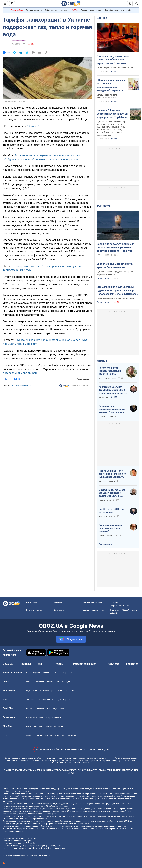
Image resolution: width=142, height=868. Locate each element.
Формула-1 (67, 682)
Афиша (29, 735)
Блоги (94, 664)
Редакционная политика (22, 386)
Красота (48, 735)
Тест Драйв (31, 700)
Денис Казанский (106, 417)
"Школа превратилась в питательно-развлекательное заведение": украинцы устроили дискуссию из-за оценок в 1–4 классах (111, 85)
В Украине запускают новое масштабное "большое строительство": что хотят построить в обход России (113, 60)
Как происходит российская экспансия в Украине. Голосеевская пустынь (112, 409)
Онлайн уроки (49, 691)
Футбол (29, 682)
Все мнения (105, 544)
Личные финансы (18, 41)
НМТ (73, 691)
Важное (102, 18)
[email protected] (35, 848)
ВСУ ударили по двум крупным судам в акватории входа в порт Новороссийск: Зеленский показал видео (117, 291)
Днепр (58, 673)
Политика (26, 664)
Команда (58, 602)
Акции (58, 700)
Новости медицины (35, 726)
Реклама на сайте (34, 610)
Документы (59, 610)
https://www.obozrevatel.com (97, 789)
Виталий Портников (107, 481)
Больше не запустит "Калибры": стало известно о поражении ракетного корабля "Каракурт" (116, 247)
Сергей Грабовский (106, 536)
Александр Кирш (106, 517)
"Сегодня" (33, 126)
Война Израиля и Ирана (56, 10)
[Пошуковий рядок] (137, 4)
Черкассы (68, 673)
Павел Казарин (105, 500)
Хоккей (50, 682)
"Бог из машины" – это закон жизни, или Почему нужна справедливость (112, 474)
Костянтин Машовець (108, 378)
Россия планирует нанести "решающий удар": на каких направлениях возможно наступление (110, 371)
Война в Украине (34, 10)
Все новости (133, 664)
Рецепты (30, 709)
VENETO (74, 10)
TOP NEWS (104, 206)
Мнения (102, 361)
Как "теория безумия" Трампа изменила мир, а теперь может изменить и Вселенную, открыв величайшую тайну (113, 390)
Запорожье (48, 673)
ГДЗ (28, 691)
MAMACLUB (51, 726)
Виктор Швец (104, 397)
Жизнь (59, 664)
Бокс (58, 682)
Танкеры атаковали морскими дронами (115, 298)
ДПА (60, 691)
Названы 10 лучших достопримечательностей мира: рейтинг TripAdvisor (112, 114)
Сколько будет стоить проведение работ (116, 68)
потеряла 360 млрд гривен (20, 373)
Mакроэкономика (53, 717)
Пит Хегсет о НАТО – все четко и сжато (112, 511)
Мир (40, 664)
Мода (57, 735)
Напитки (40, 709)
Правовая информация (92, 602)
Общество (114, 664)
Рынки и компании (35, 717)
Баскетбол (40, 682)
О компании (32, 602)
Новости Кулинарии (55, 709)
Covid (61, 726)
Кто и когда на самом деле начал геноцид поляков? (110, 528)
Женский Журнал (69, 735)
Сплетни (39, 735)
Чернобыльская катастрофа (118, 10)
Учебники (36, 691)
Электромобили (46, 700)
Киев (28, 673)
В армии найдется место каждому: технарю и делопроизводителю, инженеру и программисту (112, 493)
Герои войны (17, 10)
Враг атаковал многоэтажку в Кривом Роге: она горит (115, 266)
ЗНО (66, 691)
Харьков (37, 673)
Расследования (82, 664)
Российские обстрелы (91, 10)
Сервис (66, 700)
